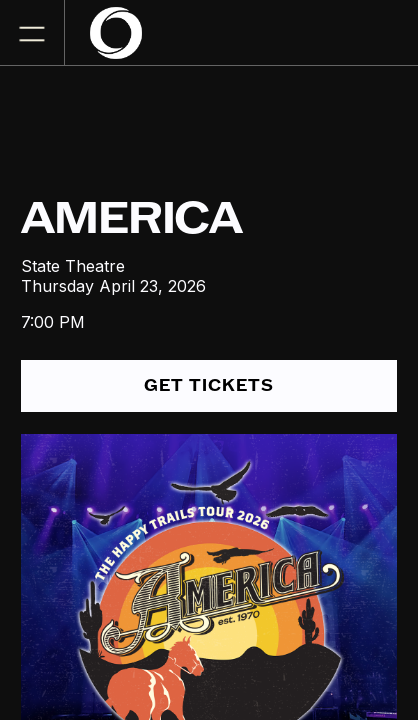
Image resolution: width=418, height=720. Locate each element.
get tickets (209, 385)
